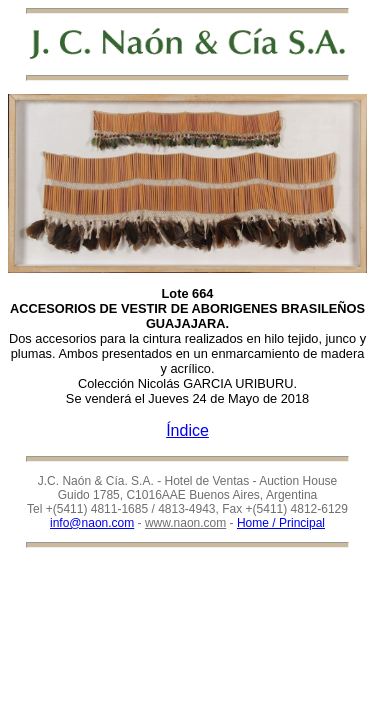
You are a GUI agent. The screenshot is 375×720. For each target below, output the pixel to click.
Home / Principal (281, 523)
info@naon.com (92, 523)
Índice (187, 430)
